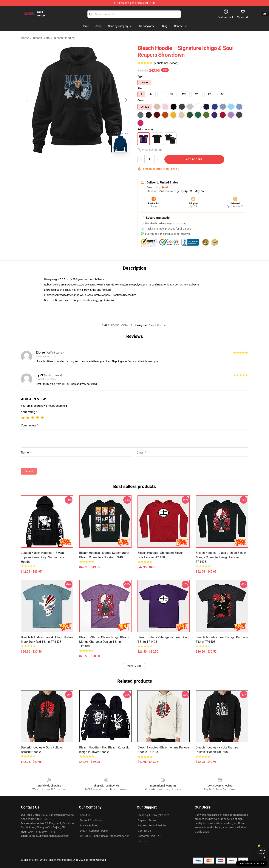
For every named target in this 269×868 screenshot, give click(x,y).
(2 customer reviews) (166, 63)
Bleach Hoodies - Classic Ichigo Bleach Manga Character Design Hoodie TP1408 (221, 557)
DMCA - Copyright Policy (94, 831)
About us (85, 815)
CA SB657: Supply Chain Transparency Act (104, 836)
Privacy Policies (89, 825)
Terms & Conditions (91, 820)
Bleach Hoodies (64, 38)
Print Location (146, 129)
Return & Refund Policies (152, 825)
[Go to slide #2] (86, 163)
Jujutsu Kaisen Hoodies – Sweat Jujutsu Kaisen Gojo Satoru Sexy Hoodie (42, 557)
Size (140, 88)
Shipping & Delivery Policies (153, 815)
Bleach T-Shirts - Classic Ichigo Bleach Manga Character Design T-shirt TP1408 (104, 642)
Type (140, 76)
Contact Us (144, 831)
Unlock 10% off (262, 852)
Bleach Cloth (41, 38)
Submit (29, 471)
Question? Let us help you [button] (252, 864)
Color (141, 100)
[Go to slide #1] (67, 163)
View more (135, 666)
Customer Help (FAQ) (150, 836)
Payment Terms (147, 820)
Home (25, 38)
